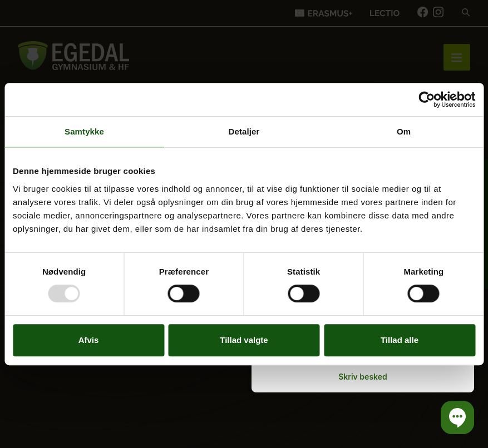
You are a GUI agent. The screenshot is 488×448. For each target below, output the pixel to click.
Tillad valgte (244, 340)
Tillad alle (400, 340)
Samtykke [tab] (84, 131)
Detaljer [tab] (244, 131)
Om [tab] (404, 131)
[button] (457, 417)
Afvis (89, 340)
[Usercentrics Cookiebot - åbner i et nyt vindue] (427, 99)
